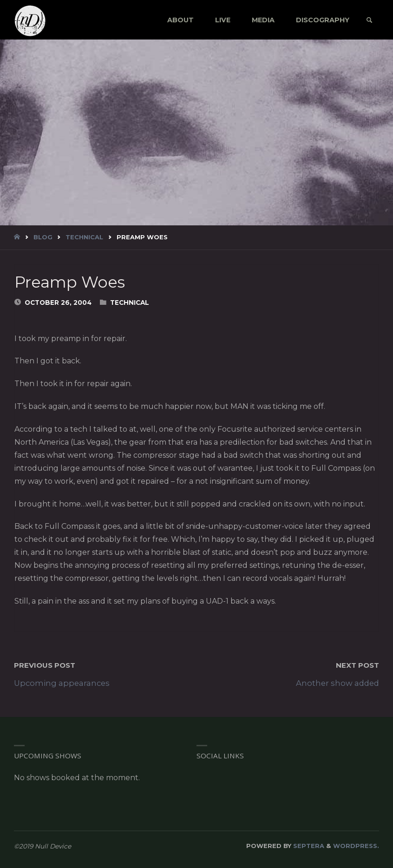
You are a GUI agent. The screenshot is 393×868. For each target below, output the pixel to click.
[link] (369, 20)
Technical (84, 237)
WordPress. (356, 846)
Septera (308, 846)
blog (43, 237)
